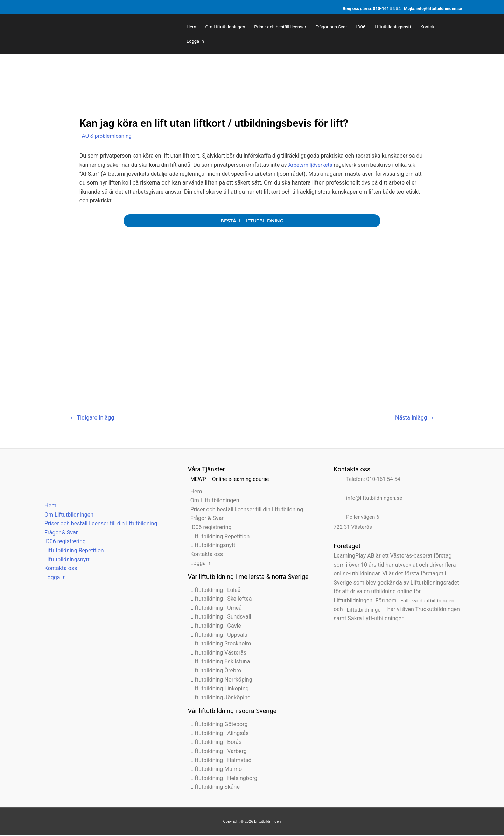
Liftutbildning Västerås (216, 653)
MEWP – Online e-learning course (229, 480)
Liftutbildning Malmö (214, 770)
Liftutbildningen (364, 610)
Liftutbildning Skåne (213, 787)
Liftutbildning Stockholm (218, 644)
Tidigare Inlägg (94, 418)
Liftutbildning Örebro (213, 671)
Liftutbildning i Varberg (216, 752)
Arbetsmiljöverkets (311, 164)
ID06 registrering (63, 542)
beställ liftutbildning (252, 221)
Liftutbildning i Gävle (213, 626)
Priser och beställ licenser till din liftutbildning (98, 524)
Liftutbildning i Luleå (213, 591)
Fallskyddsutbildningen (426, 601)
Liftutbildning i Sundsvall (218, 617)
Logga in (53, 578)
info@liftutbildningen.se (439, 9)
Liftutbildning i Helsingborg (222, 779)
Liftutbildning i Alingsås (217, 734)
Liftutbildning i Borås (214, 743)
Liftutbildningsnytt (65, 560)
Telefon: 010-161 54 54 (367, 480)
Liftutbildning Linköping (217, 689)
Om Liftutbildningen (66, 515)
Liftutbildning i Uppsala (216, 635)
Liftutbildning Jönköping (218, 698)
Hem (48, 506)
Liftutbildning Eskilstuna (218, 662)
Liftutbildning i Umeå (214, 609)
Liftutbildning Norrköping (219, 680)
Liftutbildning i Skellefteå (219, 599)
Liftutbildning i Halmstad (219, 761)
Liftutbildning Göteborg (217, 725)
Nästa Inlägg (413, 418)
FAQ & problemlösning (107, 136)
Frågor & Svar (59, 533)
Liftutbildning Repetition (72, 551)
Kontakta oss (58, 569)
